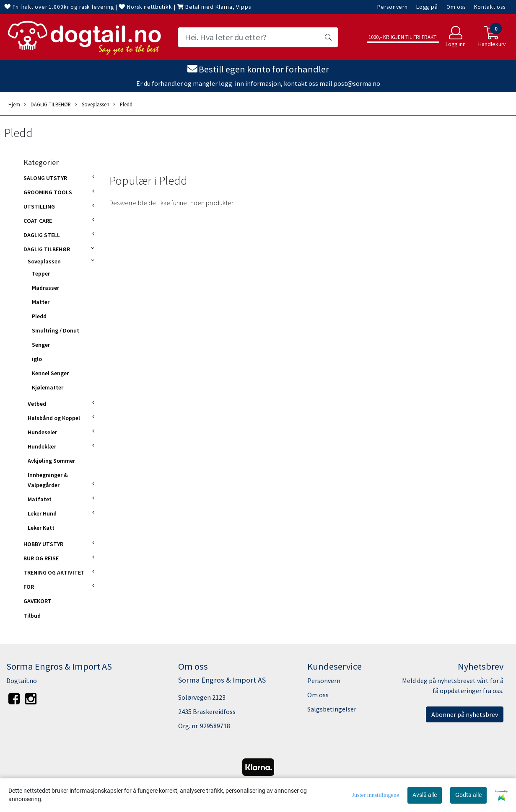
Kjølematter (48, 387)
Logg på (427, 7)
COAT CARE (38, 221)
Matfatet (40, 499)
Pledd (123, 104)
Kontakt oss (490, 7)
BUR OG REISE (41, 558)
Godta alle (468, 795)
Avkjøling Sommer (51, 461)
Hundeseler (42, 432)
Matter (41, 302)
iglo (37, 359)
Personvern (393, 7)
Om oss (456, 7)
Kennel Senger (50, 373)
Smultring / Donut (56, 330)
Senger (41, 345)
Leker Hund (42, 513)
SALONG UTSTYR (45, 178)
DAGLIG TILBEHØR (47, 104)
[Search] (258, 37)
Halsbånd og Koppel (54, 418)
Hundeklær (42, 446)
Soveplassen (92, 104)
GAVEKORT (38, 601)
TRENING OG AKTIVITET (54, 572)
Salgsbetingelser (332, 709)
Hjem (14, 104)
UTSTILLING (39, 206)
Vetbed (37, 404)
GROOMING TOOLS (48, 192)
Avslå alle (425, 795)
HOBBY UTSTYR (43, 544)
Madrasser (45, 288)
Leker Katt (41, 528)
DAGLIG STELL (42, 235)
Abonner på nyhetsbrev (465, 714)
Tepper (41, 273)
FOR (29, 587)
